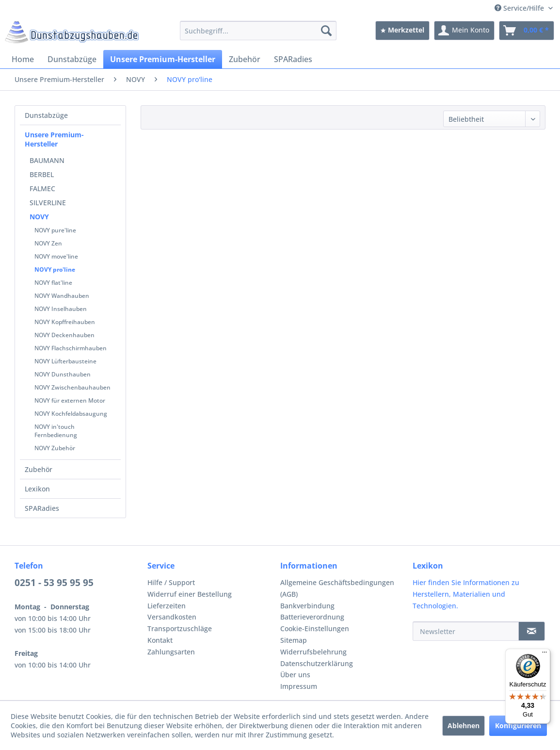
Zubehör (39, 469)
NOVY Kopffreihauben (65, 322)
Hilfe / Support (171, 582)
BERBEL (42, 174)
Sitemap (294, 640)
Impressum (299, 686)
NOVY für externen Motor (70, 400)
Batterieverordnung (312, 617)
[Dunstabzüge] (72, 59)
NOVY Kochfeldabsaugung (71, 414)
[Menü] (544, 654)
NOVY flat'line (53, 283)
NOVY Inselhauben (61, 309)
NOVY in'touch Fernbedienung (56, 431)
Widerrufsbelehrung (313, 652)
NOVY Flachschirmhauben (71, 348)
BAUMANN (47, 160)
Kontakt (160, 640)
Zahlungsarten (171, 652)
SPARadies (42, 508)
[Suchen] (326, 31)
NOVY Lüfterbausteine (65, 361)
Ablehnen (464, 726)
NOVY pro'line (55, 269)
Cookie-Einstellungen (315, 628)
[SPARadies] (293, 59)
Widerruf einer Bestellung (190, 594)
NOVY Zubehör (55, 448)
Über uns (295, 675)
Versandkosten (172, 617)
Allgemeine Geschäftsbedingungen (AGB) (337, 588)
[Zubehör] (245, 59)
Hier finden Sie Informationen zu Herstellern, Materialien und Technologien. (466, 594)
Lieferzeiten (167, 606)
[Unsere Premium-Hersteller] (163, 59)
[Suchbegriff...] (258, 31)
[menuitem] (258, 31)
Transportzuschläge (180, 628)
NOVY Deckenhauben (64, 335)
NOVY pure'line (55, 230)
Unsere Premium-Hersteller (54, 139)
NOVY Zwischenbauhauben (72, 387)
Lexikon (37, 489)
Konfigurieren (518, 726)
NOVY (39, 217)
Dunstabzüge (46, 115)
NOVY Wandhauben (62, 296)
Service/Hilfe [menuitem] (520, 8)
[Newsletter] (466, 631)
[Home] (23, 59)
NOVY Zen (48, 243)
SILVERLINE (48, 203)
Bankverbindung (307, 606)
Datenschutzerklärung (317, 663)
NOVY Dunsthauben (63, 374)
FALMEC (42, 188)
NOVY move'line (56, 256)
